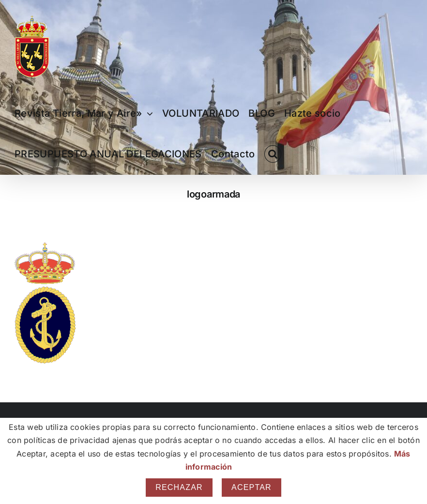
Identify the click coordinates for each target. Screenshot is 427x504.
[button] (273, 154)
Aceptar (252, 487)
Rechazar (179, 487)
